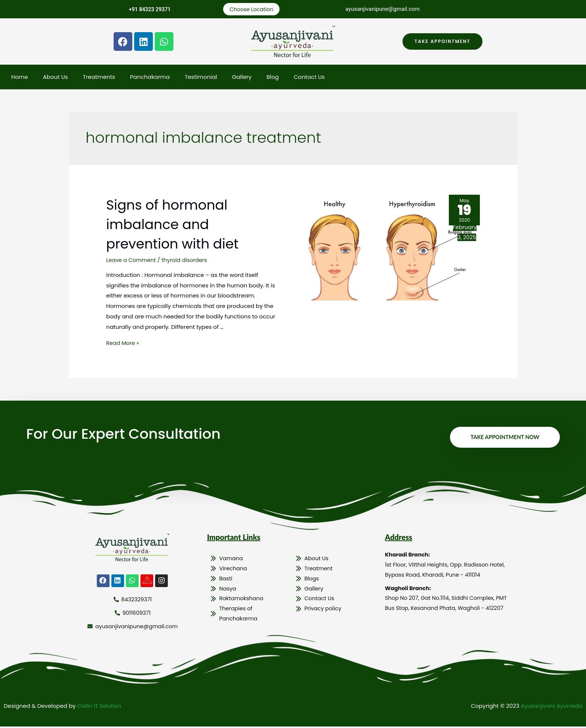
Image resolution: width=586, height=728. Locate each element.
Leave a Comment (132, 261)
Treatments (99, 78)
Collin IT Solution (100, 708)
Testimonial (201, 78)
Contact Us (309, 78)
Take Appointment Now (503, 438)
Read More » (123, 344)
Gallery (242, 78)
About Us (55, 78)
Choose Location (251, 10)
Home (20, 78)
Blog (273, 78)
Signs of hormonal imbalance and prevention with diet (180, 225)
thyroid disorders (187, 261)
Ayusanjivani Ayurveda (550, 708)
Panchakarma (150, 78)
